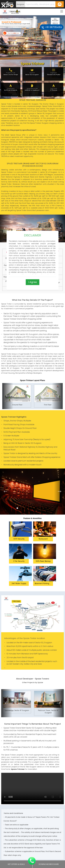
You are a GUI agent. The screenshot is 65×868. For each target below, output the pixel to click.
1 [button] (17, 507)
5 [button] (30, 507)
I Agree (33, 282)
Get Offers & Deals (16, 864)
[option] (32, 228)
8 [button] (39, 507)
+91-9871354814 (52, 27)
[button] (5, 228)
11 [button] (48, 507)
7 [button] (36, 507)
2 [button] (20, 507)
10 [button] (45, 507)
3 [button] (23, 507)
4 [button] (26, 507)
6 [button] (33, 507)
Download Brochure (49, 864)
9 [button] (42, 507)
